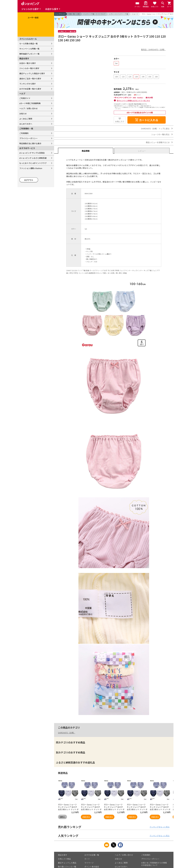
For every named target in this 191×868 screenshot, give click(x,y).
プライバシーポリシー (29, 138)
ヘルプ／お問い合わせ (29, 108)
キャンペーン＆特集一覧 (29, 49)
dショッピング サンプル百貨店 (32, 153)
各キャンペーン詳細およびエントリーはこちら (133, 100)
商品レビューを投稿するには (158, 142)
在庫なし (62, 817)
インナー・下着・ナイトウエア (94, 14)
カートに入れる (147, 120)
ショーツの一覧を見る (160, 134)
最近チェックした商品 (67, 863)
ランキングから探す (28, 84)
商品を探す (63, 855)
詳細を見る (86, 817)
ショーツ (135, 14)
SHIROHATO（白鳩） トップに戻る (155, 129)
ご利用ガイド (25, 98)
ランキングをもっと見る (160, 827)
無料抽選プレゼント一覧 (29, 54)
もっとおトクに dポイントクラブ (33, 163)
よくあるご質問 (26, 119)
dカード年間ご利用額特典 (30, 103)
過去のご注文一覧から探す (30, 79)
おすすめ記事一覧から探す (30, 89)
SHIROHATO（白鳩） (67, 733)
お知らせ (23, 114)
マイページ (89, 863)
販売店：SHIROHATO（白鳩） (153, 49)
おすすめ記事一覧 (92, 855)
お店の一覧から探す (28, 63)
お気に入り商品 (64, 859)
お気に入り (120, 121)
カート (87, 859)
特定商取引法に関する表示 (30, 143)
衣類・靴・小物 (74, 14)
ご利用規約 (24, 133)
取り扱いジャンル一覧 (67, 867)
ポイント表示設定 (92, 867)
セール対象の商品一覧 (29, 43)
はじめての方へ (26, 124)
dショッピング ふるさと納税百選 (33, 158)
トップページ (60, 14)
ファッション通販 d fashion (31, 168)
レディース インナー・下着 (119, 14)
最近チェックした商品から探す (32, 73)
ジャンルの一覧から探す (29, 68)
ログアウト (29, 180)
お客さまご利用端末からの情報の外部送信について (154, 864)
